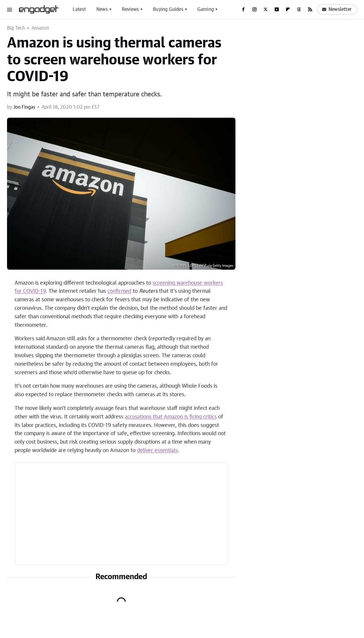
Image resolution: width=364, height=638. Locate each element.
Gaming (206, 9)
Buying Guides (168, 9)
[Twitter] (266, 9)
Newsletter (337, 9)
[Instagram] (254, 9)
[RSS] (310, 9)
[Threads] (299, 9)
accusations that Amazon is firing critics (171, 417)
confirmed (119, 291)
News (102, 9)
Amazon (40, 28)
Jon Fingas (24, 107)
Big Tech (16, 28)
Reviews (130, 9)
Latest (79, 9)
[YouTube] (277, 9)
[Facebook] (243, 9)
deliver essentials (157, 451)
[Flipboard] (288, 9)
